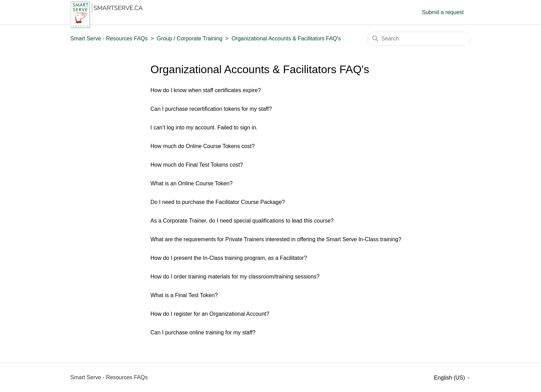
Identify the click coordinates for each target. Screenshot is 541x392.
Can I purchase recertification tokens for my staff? (211, 109)
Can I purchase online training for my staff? (203, 332)
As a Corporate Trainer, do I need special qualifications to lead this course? (242, 221)
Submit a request (443, 12)
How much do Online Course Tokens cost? (203, 146)
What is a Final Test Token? (184, 295)
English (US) (452, 378)
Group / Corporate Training (189, 38)
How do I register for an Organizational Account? (210, 314)
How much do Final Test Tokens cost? (197, 165)
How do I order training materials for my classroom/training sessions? (235, 277)
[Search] (419, 39)
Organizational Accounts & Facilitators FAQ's (286, 38)
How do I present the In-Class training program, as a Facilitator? (229, 258)
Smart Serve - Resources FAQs (109, 38)
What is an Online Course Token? (191, 183)
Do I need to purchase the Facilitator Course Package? (218, 202)
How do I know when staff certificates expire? (206, 90)
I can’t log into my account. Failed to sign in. (204, 128)
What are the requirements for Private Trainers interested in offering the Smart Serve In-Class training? (276, 239)
